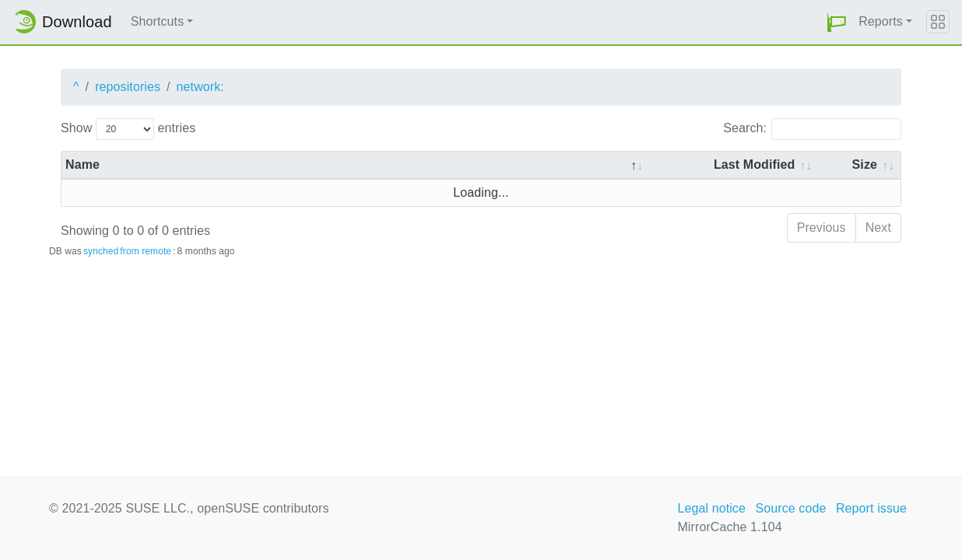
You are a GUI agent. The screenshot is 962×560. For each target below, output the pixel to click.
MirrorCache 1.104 (729, 527)
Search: (812, 129)
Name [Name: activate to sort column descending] (83, 164)
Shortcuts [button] (158, 21)
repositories (128, 87)
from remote (146, 251)
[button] (837, 22)
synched (101, 251)
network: (200, 87)
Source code (790, 508)
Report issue (871, 508)
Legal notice (711, 508)
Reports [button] (881, 21)
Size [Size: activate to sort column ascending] (865, 164)
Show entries (128, 129)
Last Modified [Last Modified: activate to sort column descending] (754, 164)
